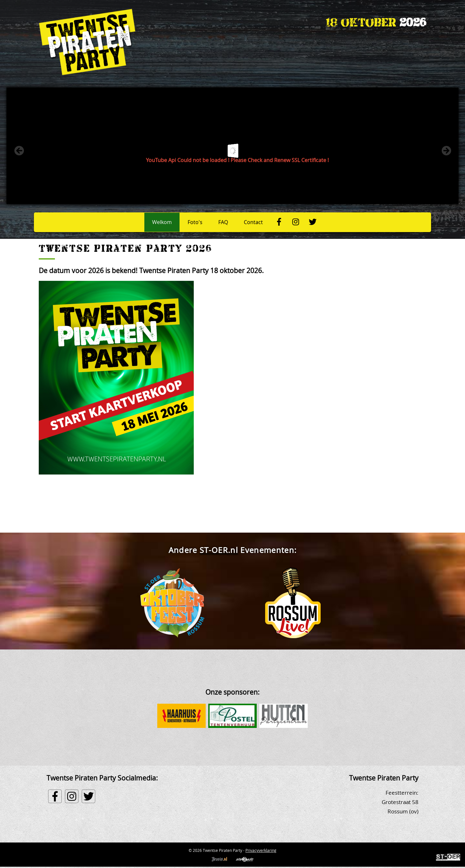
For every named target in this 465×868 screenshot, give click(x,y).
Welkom (162, 222)
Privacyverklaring (261, 850)
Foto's (195, 222)
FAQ (223, 222)
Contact (253, 222)
